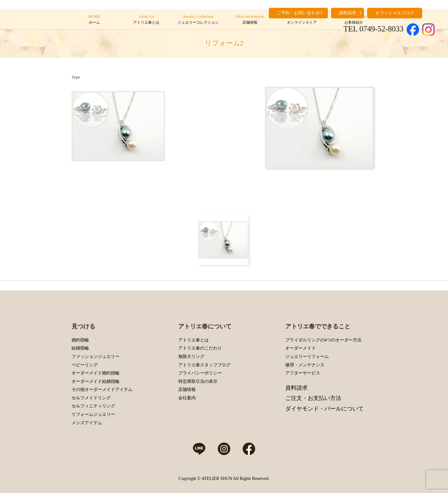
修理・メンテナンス (305, 365)
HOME (94, 20)
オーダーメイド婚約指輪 (96, 373)
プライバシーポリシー (200, 373)
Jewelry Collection (198, 20)
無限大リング (191, 357)
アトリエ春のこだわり (200, 348)
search (430, 12)
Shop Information (250, 20)
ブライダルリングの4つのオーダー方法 (323, 340)
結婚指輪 (80, 348)
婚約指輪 (80, 340)
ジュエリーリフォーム (307, 357)
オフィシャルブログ (395, 13)
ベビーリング (85, 365)
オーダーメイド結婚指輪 (96, 381)
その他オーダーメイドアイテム (102, 390)
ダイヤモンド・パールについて (324, 409)
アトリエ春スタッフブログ (204, 365)
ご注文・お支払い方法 (313, 398)
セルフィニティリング (93, 406)
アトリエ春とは (194, 340)
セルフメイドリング (91, 398)
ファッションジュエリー (96, 357)
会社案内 (187, 398)
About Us (146, 20)
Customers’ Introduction (354, 20)
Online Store (302, 20)
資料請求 (296, 388)
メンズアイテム (87, 423)
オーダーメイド (301, 348)
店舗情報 (187, 390)
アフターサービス (303, 373)
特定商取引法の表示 (198, 381)
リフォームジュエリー (93, 414)
